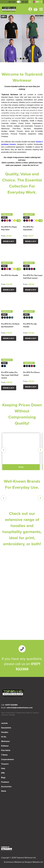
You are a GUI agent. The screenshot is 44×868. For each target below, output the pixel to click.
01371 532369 (28, 666)
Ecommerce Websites (13, 862)
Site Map (12, 715)
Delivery (36, 713)
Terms (3, 713)
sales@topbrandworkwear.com (20, 708)
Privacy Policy (10, 713)
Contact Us (5, 715)
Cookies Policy (20, 713)
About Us (29, 713)
